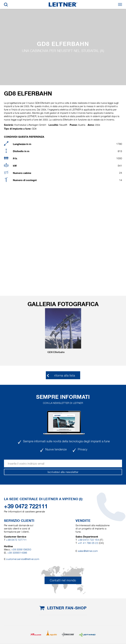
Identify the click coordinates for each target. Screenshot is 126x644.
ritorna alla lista (65, 375)
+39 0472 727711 (16, 540)
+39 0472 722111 (26, 506)
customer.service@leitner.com (23, 559)
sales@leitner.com (88, 551)
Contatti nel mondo (63, 580)
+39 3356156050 (21, 550)
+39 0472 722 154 (88, 540)
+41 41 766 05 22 (88, 543)
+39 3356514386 (17, 553)
